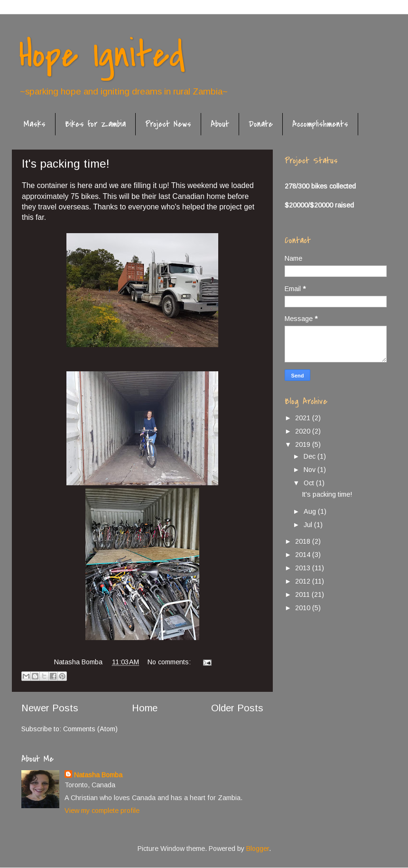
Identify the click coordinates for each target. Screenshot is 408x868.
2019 (304, 444)
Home (145, 708)
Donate (261, 124)
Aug (311, 511)
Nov (311, 470)
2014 (304, 555)
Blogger (258, 849)
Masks (35, 124)
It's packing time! (66, 164)
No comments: (170, 662)
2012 (304, 581)
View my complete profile (102, 811)
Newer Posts (50, 708)
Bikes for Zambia (95, 124)
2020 (304, 431)
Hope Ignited (102, 55)
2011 (303, 594)
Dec (311, 456)
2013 (304, 568)
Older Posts (237, 708)
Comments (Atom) (90, 729)
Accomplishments (320, 124)
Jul (309, 525)
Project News (168, 124)
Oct (310, 483)
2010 (304, 608)
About (220, 124)
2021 (304, 418)
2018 (304, 541)
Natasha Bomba (98, 775)
